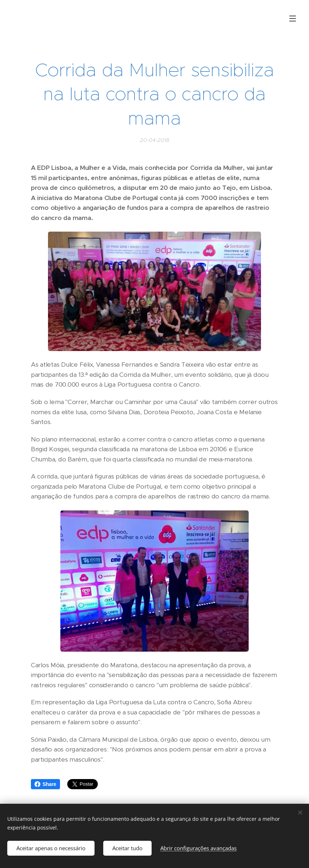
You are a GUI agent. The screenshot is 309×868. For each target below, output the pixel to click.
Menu (293, 19)
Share (45, 784)
